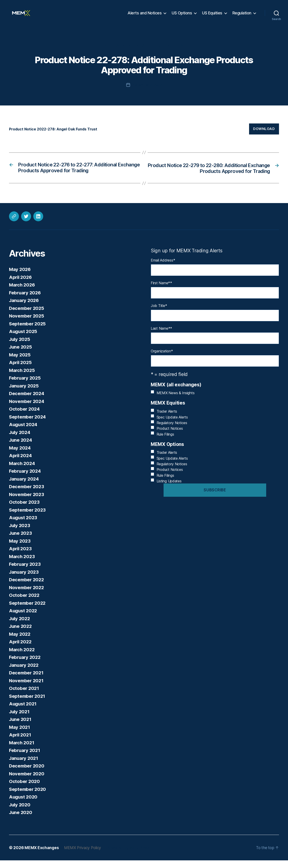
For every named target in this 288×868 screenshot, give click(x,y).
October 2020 (25, 789)
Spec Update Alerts (172, 425)
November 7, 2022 (147, 92)
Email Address (163, 268)
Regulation (242, 16)
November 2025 (27, 324)
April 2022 (21, 650)
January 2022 (25, 673)
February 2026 (26, 300)
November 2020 (27, 781)
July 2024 (20, 440)
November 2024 (27, 409)
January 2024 (25, 487)
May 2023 (20, 549)
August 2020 (24, 805)
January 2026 (25, 308)
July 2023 (20, 533)
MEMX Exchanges (42, 855)
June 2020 (21, 820)
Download (264, 136)
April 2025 (21, 370)
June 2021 (21, 727)
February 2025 (26, 386)
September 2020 (28, 797)
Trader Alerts (167, 419)
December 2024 (27, 401)
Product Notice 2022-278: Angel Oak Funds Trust (56, 136)
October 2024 (25, 417)
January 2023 (25, 580)
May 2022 (20, 642)
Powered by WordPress (131, 855)
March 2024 (22, 471)
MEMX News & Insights (176, 401)
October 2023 (25, 510)
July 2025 (20, 347)
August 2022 (24, 619)
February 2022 (26, 665)
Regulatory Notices (172, 430)
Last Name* (161, 336)
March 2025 (22, 378)
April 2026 (21, 285)
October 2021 (24, 696)
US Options (182, 16)
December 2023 (27, 494)
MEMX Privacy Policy (84, 855)
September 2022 (28, 611)
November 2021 (27, 688)
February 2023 (26, 572)
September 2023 (28, 518)
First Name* (161, 291)
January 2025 (25, 393)
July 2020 (20, 812)
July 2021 (20, 719)
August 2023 (24, 525)
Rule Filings (165, 442)
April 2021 (21, 743)
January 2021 (24, 766)
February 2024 (26, 479)
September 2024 (28, 424)
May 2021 (20, 735)
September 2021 (28, 704)
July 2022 (20, 626)
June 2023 (21, 541)
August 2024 (24, 432)
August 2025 (24, 339)
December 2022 (27, 587)
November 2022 (27, 595)
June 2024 (21, 448)
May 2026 (20, 277)
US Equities (212, 16)
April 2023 (21, 556)
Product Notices (166, 53)
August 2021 (24, 712)
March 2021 (22, 750)
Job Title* (159, 313)
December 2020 (27, 774)
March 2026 (22, 293)
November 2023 (27, 502)
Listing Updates (169, 489)
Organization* (162, 359)
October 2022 (25, 603)
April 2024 (21, 463)
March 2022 (22, 657)
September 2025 (28, 331)
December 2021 (27, 681)
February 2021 (25, 758)
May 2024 (20, 455)
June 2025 (21, 355)
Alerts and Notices (145, 16)
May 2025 (20, 362)
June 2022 (21, 634)
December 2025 (27, 316)
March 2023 (22, 564)
